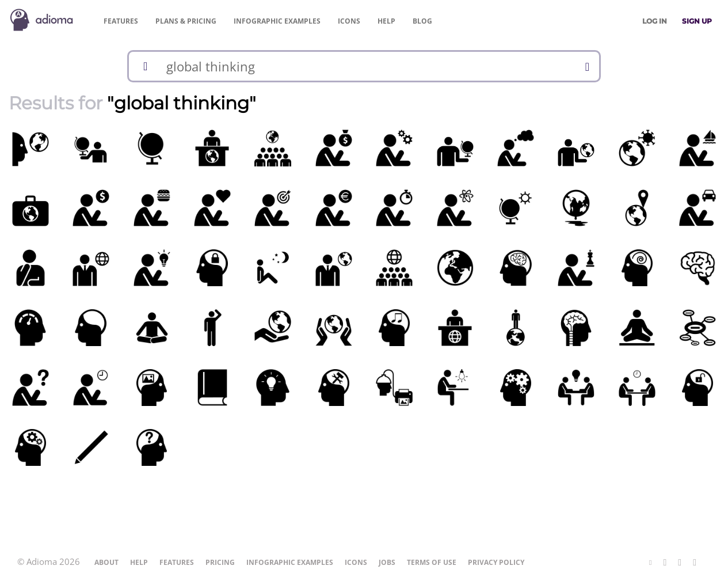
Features (121, 21)
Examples (277, 21)
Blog (422, 21)
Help (386, 21)
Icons (349, 21)
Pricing (186, 21)
